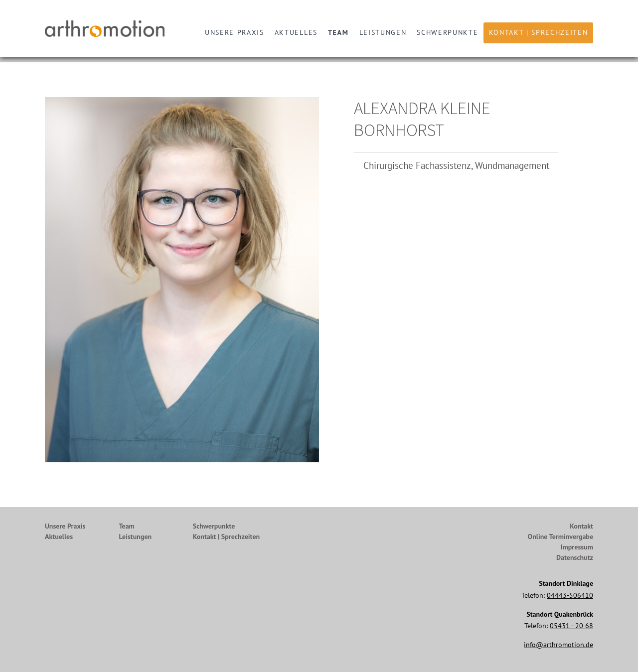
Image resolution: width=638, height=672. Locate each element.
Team (338, 32)
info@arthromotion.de (558, 645)
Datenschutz (575, 557)
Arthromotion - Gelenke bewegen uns (107, 29)
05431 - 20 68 (571, 626)
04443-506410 (570, 595)
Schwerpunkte (447, 32)
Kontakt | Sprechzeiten (539, 32)
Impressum (577, 547)
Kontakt (581, 526)
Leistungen (383, 32)
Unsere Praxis (235, 32)
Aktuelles (296, 32)
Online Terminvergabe (560, 537)
